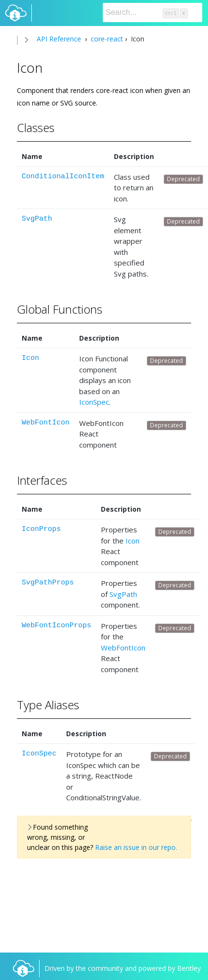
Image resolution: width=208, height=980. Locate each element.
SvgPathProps (48, 583)
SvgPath (37, 219)
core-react (106, 39)
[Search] (153, 13)
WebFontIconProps (56, 626)
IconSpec (94, 402)
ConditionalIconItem (63, 177)
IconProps (41, 529)
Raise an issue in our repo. (136, 847)
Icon (30, 358)
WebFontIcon (46, 423)
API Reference (59, 39)
